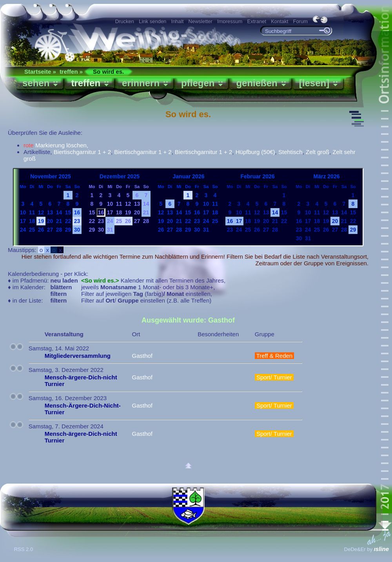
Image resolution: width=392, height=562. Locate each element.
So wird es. (108, 72)
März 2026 (327, 176)
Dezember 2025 (120, 176)
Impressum (230, 21)
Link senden (152, 21)
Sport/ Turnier (274, 377)
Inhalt (178, 21)
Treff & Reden (275, 356)
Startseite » (40, 72)
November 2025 (51, 176)
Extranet (257, 21)
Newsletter (201, 21)
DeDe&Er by (367, 549)
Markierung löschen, (56, 145)
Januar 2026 (189, 176)
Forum (300, 21)
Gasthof (142, 356)
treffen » (71, 72)
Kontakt (279, 21)
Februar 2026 (257, 176)
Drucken (125, 21)
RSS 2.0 (24, 549)
